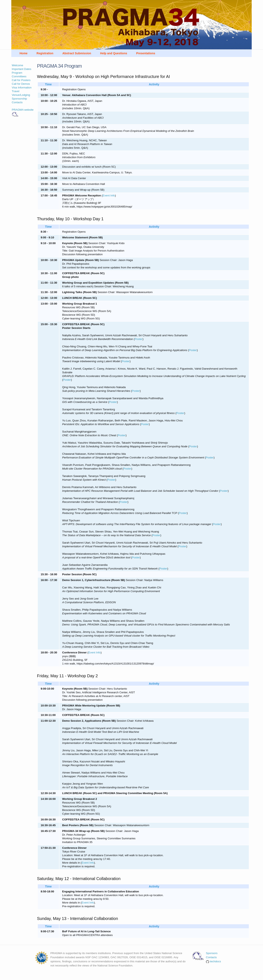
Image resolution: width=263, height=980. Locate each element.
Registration (45, 53)
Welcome (17, 65)
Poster (139, 339)
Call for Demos (21, 84)
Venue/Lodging (21, 95)
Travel (16, 91)
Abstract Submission (77, 53)
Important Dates (21, 69)
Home (24, 53)
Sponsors (212, 953)
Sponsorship (19, 99)
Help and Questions (114, 53)
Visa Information (22, 88)
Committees (19, 76)
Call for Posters (21, 80)
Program (17, 73)
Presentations (146, 53)
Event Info (109, 195)
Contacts (17, 102)
